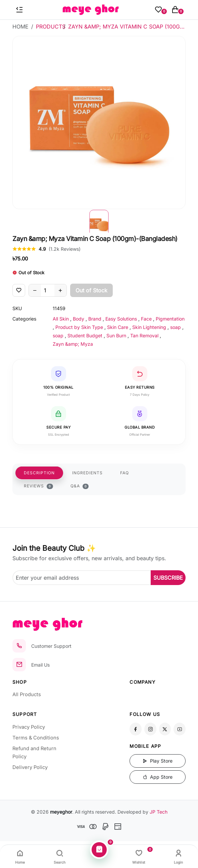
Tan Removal (144, 335)
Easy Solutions (121, 319)
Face (146, 319)
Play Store (158, 761)
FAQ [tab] (125, 473)
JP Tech (159, 812)
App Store (158, 777)
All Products (27, 694)
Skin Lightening (149, 327)
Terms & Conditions (36, 738)
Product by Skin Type (79, 327)
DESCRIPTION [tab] (39, 473)
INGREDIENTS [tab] (87, 473)
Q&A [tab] (80, 486)
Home (20, 27)
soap (176, 327)
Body (79, 319)
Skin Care (118, 327)
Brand (95, 319)
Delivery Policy (30, 767)
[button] (99, 221)
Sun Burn (116, 335)
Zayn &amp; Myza (73, 344)
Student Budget (85, 335)
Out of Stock (91, 290)
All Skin (61, 319)
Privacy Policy (29, 727)
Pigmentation (170, 319)
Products (51, 27)
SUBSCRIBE (168, 578)
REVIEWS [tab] (38, 486)
